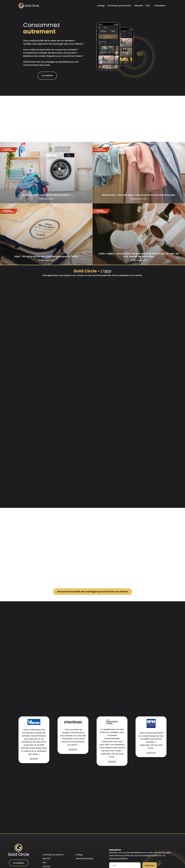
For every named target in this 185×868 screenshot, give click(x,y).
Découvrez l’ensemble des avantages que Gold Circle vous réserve (92, 592)
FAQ (148, 6)
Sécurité (139, 6)
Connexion (160, 6)
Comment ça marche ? (119, 6)
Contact (46, 866)
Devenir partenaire (85, 859)
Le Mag (101, 6)
